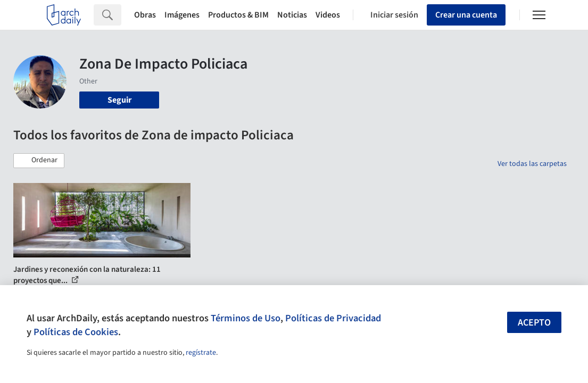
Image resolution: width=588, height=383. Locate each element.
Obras (145, 15)
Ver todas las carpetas (532, 164)
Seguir (119, 100)
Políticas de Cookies (76, 332)
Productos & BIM (238, 15)
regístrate (201, 353)
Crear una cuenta (466, 15)
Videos (328, 15)
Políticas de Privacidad (333, 318)
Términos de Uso (246, 318)
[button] (39, 161)
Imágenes (182, 15)
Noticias (292, 15)
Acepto (534, 323)
